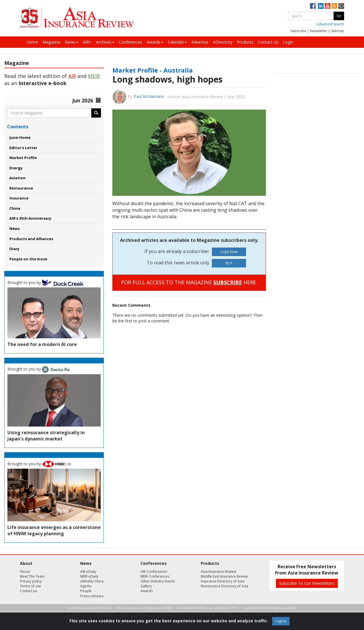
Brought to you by (45, 282)
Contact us (28, 591)
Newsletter (319, 31)
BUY (229, 263)
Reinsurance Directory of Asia (225, 586)
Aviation (17, 178)
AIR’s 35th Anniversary (30, 218)
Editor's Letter (23, 148)
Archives (105, 42)
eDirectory (223, 42)
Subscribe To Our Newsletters (307, 583)
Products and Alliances (31, 239)
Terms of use (30, 586)
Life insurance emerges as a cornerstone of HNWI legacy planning (54, 530)
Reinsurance (21, 188)
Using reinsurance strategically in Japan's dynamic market (46, 436)
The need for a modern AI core (42, 344)
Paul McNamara (149, 96)
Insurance (19, 198)
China (15, 208)
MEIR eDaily (89, 576)
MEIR (94, 76)
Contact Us (268, 42)
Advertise (200, 42)
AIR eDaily (88, 572)
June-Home (20, 137)
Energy (16, 168)
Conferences (131, 42)
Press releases (92, 596)
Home (32, 42)
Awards (155, 42)
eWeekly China (92, 581)
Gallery (146, 586)
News (72, 42)
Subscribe (298, 31)
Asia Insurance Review (218, 572)
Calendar (177, 42)
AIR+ (87, 42)
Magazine (51, 42)
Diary (14, 249)
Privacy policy (31, 581)
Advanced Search (330, 24)
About (25, 572)
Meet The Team (32, 576)
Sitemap (338, 31)
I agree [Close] (281, 621)
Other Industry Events (158, 581)
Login (288, 42)
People (86, 591)
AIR (72, 76)
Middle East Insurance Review (224, 576)
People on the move (28, 259)
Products (245, 42)
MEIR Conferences (155, 576)
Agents (86, 586)
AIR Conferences (154, 572)
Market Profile (23, 158)
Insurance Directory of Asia (223, 581)
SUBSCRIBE (228, 282)
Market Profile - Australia (153, 70)
